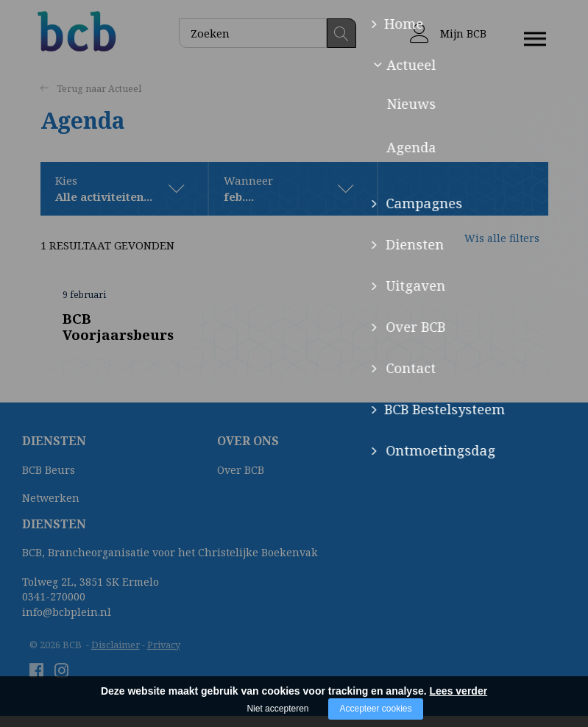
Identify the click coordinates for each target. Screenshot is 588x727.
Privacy (164, 645)
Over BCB (241, 471)
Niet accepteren (277, 709)
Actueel (125, 89)
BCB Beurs (49, 471)
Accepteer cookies (375, 709)
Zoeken (341, 33)
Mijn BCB (448, 33)
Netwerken (51, 498)
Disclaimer (116, 645)
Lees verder (459, 691)
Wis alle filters (489, 246)
